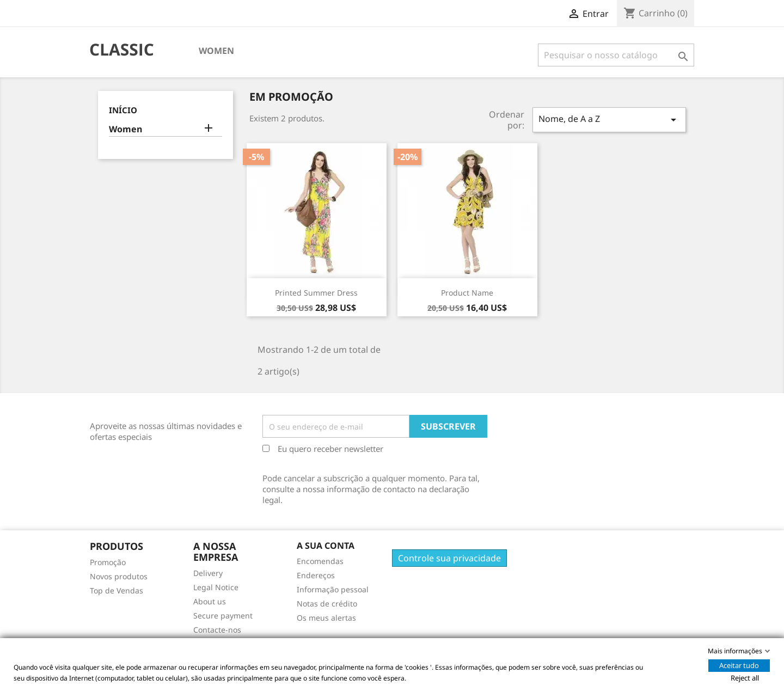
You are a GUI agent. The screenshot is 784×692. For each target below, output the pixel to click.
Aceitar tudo (739, 665)
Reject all (745, 678)
